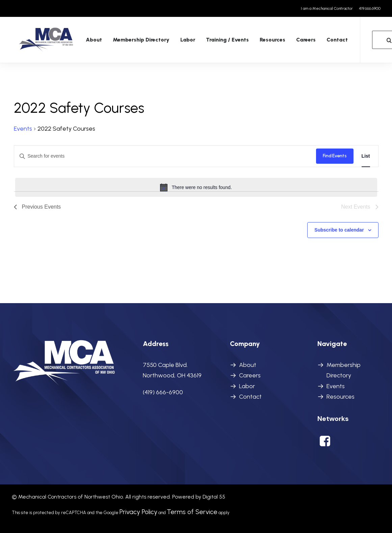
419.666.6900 (370, 8)
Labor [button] (176, 41)
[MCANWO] (40, 42)
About (82, 41)
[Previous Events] (37, 207)
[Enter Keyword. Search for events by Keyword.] (165, 156)
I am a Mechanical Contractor (327, 8)
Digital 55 (214, 497)
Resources (260, 41)
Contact (325, 41)
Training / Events (215, 41)
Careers (294, 41)
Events (23, 129)
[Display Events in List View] (366, 156)
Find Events (335, 156)
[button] (325, 444)
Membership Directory (129, 41)
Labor (247, 386)
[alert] (196, 188)
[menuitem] (328, 8)
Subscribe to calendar (339, 230)
